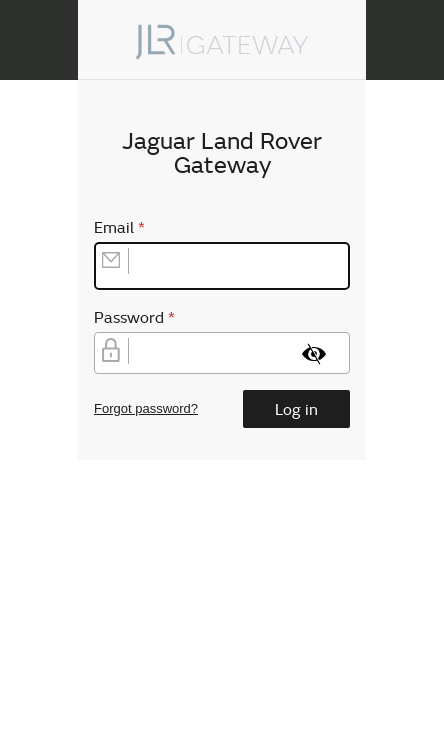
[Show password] (314, 354)
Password (138, 317)
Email (123, 227)
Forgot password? (146, 408)
